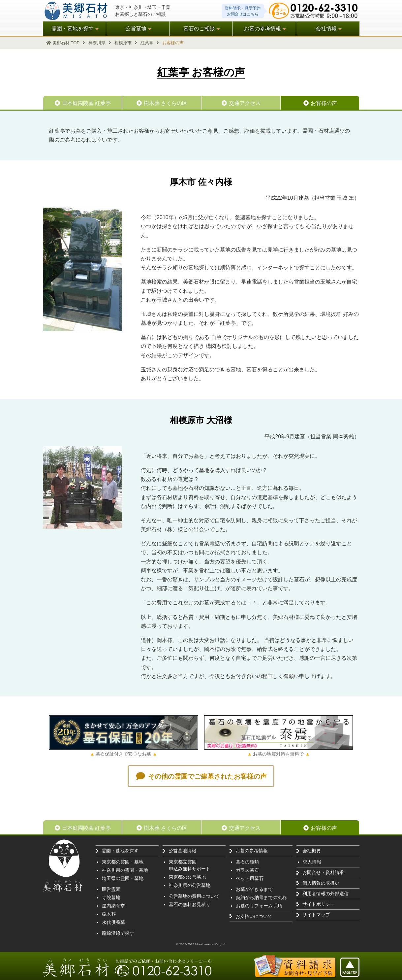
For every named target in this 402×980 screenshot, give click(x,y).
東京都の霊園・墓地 (123, 862)
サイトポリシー (319, 904)
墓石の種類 (247, 862)
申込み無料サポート (190, 869)
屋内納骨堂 (113, 906)
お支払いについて (254, 916)
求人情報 (312, 862)
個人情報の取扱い (321, 883)
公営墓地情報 (182, 851)
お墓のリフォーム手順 (259, 906)
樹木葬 (109, 914)
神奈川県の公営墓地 (190, 885)
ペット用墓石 (250, 878)
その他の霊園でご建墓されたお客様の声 (201, 776)
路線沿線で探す (118, 933)
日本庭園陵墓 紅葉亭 (82, 103)
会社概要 (312, 851)
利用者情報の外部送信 (325, 894)
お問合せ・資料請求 (323, 872)
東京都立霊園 (183, 862)
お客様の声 (320, 103)
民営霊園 (111, 889)
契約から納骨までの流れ (261, 897)
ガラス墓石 (247, 870)
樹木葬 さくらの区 (162, 103)
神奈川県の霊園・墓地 (125, 870)
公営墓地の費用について (194, 896)
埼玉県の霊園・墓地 (123, 878)
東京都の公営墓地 (187, 877)
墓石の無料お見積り (190, 904)
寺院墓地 (111, 897)
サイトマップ (316, 915)
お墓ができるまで (254, 889)
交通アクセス (241, 103)
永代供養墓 (113, 922)
